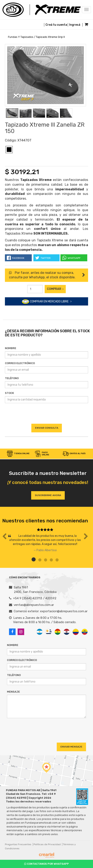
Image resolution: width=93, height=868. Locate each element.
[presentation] (46, 416)
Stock (9, 393)
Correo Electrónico (20, 363)
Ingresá (75, 25)
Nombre (11, 348)
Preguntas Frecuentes (18, 844)
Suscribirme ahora (48, 495)
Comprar (55, 289)
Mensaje (13, 692)
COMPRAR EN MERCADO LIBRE (47, 302)
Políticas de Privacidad (47, 844)
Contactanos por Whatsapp (46, 864)
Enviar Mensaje (71, 747)
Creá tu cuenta (56, 25)
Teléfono (12, 378)
